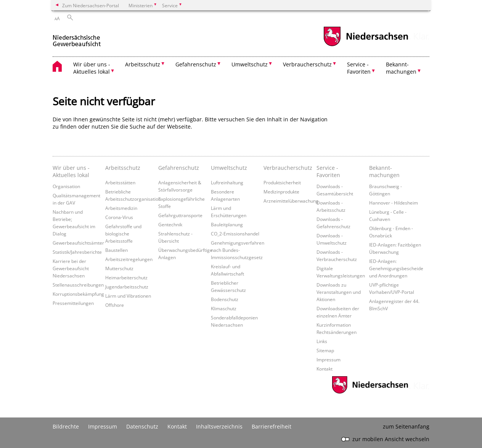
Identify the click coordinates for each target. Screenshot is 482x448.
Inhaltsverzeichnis (219, 426)
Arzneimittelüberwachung (291, 201)
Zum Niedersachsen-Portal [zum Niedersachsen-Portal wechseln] (91, 5)
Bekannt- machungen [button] (401, 68)
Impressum (329, 359)
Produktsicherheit (282, 182)
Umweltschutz (229, 168)
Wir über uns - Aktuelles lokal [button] (92, 68)
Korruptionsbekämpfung (78, 294)
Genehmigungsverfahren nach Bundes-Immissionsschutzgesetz (238, 250)
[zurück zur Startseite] (77, 38)
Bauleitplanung (227, 224)
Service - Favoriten (328, 171)
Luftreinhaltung (227, 182)
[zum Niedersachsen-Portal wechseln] (366, 45)
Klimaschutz (224, 308)
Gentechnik (170, 224)
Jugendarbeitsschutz (127, 287)
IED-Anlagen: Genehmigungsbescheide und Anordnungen (396, 268)
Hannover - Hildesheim (394, 203)
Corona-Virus (119, 217)
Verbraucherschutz (288, 168)
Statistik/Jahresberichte (77, 252)
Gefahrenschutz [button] (196, 64)
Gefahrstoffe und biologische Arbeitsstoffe (123, 234)
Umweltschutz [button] (250, 64)
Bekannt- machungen (384, 171)
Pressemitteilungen (73, 303)
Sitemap (325, 350)
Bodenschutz (225, 299)
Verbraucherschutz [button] (307, 64)
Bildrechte (66, 426)
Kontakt (325, 369)
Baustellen (116, 250)
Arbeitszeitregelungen (129, 259)
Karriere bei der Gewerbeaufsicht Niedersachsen (71, 268)
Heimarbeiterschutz (126, 277)
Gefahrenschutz (179, 168)
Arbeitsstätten (120, 182)
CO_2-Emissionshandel (235, 234)
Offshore (115, 305)
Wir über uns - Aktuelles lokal (71, 171)
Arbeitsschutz (123, 168)
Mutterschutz (119, 268)
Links (322, 341)
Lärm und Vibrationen (128, 296)
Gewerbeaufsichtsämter (78, 243)
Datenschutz (142, 426)
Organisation (66, 186)
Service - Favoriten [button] (359, 68)
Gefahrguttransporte (180, 215)
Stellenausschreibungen (78, 285)
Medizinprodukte (281, 192)
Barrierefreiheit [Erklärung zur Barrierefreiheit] (272, 426)
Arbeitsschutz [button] (143, 64)
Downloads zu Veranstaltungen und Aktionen (339, 292)
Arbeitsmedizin (121, 208)
